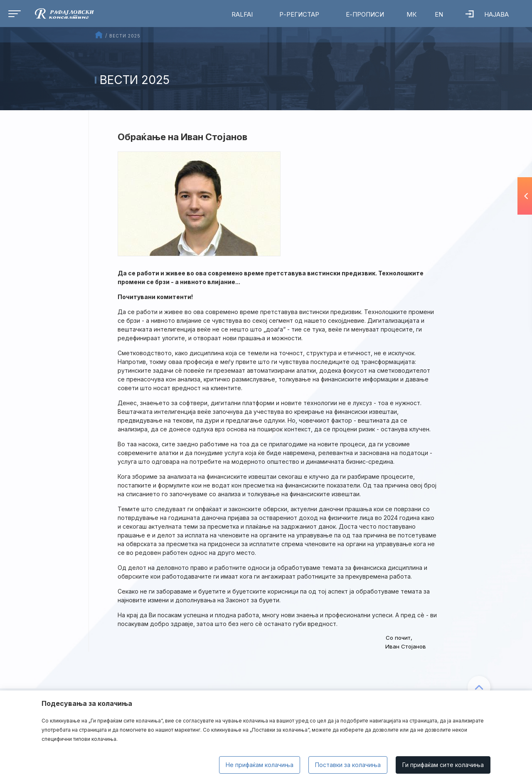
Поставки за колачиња (348, 765)
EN (439, 14)
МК (411, 14)
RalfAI (242, 14)
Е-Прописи (365, 14)
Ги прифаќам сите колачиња (443, 765)
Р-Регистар (299, 14)
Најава (487, 14)
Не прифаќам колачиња (260, 765)
